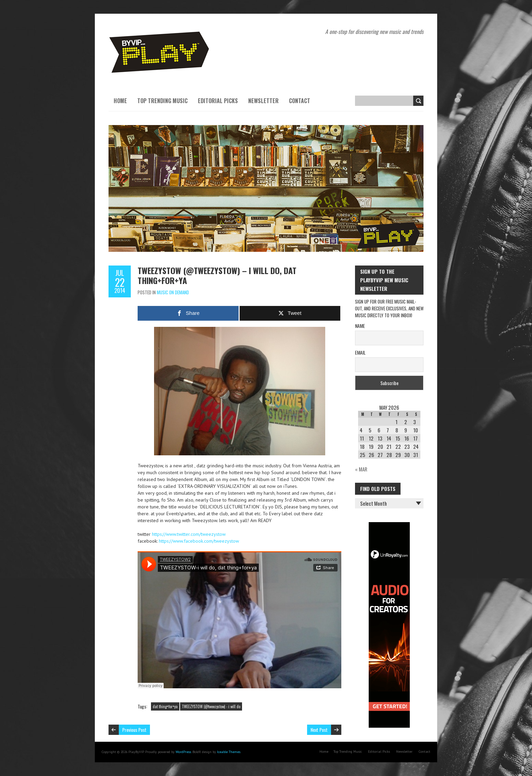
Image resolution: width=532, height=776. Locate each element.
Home (120, 101)
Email (360, 352)
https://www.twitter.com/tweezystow (189, 534)
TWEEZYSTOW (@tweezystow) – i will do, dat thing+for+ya (217, 275)
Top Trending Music (162, 101)
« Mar (361, 469)
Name (360, 326)
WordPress (183, 752)
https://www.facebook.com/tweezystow (199, 541)
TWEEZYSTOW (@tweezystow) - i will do (211, 706)
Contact (300, 101)
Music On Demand (173, 292)
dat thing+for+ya (165, 706)
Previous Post (134, 730)
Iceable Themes (229, 752)
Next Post (319, 730)
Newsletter (263, 101)
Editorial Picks (218, 101)
